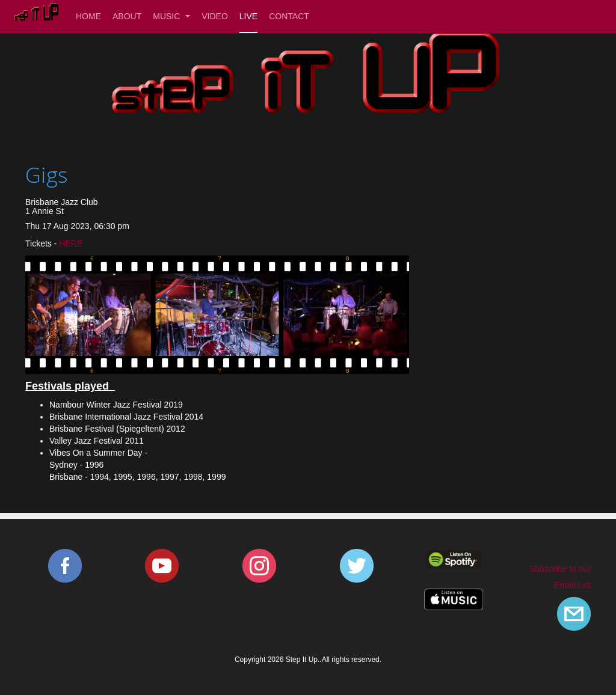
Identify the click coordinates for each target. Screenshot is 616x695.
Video (215, 16)
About (127, 16)
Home (88, 16)
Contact (289, 16)
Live (248, 16)
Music (171, 16)
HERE (69, 243)
